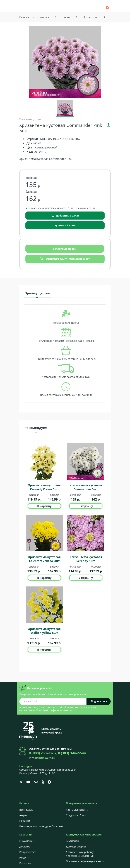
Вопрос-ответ (27, 852)
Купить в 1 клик (65, 225)
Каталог (44, 17)
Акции (23, 815)
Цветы (66, 17)
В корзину (44, 506)
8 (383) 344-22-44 (72, 753)
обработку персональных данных (78, 707)
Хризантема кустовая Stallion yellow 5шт (44, 631)
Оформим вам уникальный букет (65, 259)
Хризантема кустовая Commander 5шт (86, 487)
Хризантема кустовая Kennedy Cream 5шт (44, 487)
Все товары (26, 810)
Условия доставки (65, 249)
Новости (24, 858)
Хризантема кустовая (30, 119)
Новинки (25, 821)
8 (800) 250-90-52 (43, 753)
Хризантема (91, 17)
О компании (27, 841)
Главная (24, 17)
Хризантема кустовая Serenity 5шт (86, 559)
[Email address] (53, 701)
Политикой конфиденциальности (54, 710)
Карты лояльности (77, 810)
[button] (75, 6)
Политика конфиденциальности (85, 861)
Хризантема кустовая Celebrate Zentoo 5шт (44, 559)
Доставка (25, 846)
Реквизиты (72, 841)
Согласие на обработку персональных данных (80, 854)
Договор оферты (76, 846)
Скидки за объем (76, 815)
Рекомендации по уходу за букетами (41, 826)
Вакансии (25, 863)
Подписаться (99, 701)
